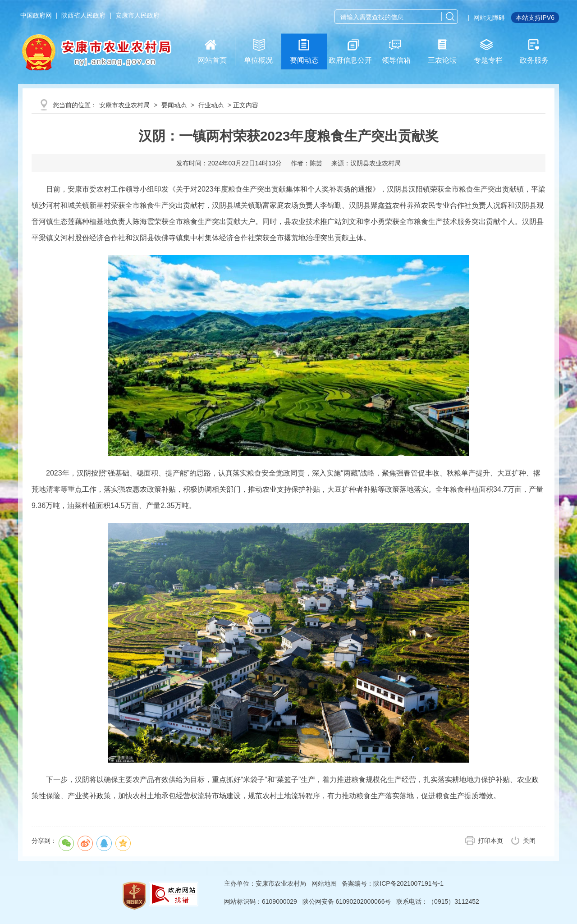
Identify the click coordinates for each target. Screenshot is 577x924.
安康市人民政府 (137, 15)
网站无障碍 (489, 18)
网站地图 (324, 883)
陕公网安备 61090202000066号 (347, 901)
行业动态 (211, 105)
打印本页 (490, 841)
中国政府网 (36, 15)
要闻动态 (174, 105)
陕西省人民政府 (83, 15)
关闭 (529, 841)
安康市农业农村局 (124, 105)
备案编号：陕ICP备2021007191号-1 (393, 883)
